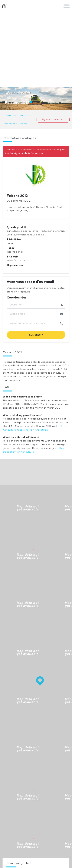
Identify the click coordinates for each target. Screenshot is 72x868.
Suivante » (36, 335)
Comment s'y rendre (15, 124)
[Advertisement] (36, 49)
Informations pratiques (16, 115)
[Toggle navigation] (67, 6)
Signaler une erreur (53, 120)
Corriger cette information (26, 153)
